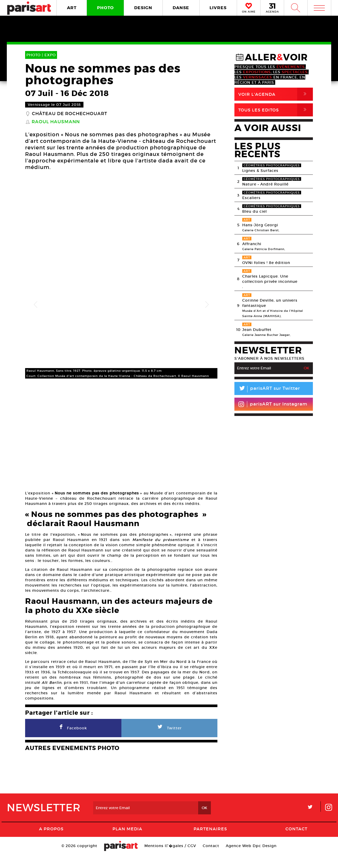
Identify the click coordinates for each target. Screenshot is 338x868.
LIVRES (218, 8)
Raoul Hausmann (56, 122)
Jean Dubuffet (257, 330)
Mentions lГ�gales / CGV (170, 859)
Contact (296, 842)
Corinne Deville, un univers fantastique (270, 303)
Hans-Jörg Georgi (260, 225)
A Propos (51, 842)
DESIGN (143, 8)
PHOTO (105, 8)
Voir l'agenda (276, 94)
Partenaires (210, 842)
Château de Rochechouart (70, 114)
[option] (121, 305)
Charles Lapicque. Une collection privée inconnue (270, 279)
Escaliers (251, 198)
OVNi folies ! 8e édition (266, 263)
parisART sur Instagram (273, 404)
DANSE (181, 8)
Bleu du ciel (255, 211)
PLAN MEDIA (127, 842)
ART (72, 8)
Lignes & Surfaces (260, 171)
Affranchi (252, 244)
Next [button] (207, 305)
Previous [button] (36, 305)
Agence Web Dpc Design (251, 859)
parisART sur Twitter (267, 389)
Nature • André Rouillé (265, 184)
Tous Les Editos (276, 110)
